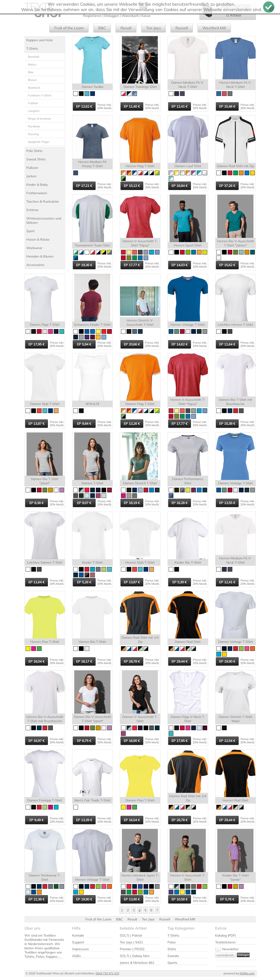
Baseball (34, 57)
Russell (182, 28)
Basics (32, 64)
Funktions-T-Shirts (40, 95)
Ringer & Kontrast (39, 119)
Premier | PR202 (132, 949)
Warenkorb (130, 16)
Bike (31, 72)
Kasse (146, 16)
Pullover (32, 168)
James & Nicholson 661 (137, 963)
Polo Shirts (34, 151)
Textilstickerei (225, 942)
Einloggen (112, 16)
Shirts (172, 949)
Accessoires (35, 265)
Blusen (32, 80)
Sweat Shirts (36, 159)
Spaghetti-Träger (39, 142)
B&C (102, 28)
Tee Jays (154, 28)
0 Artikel (234, 15)
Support (78, 942)
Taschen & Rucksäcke (43, 201)
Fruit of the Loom (69, 28)
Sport (30, 231)
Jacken (31, 176)
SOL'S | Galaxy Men (135, 956)
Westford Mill (214, 28)
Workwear (34, 248)
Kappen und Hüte (40, 40)
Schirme (32, 210)
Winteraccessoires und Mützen (44, 220)
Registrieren (92, 16)
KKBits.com (247, 973)
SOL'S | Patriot (131, 935)
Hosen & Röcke (38, 239)
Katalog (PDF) (226, 935)
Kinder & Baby (37, 185)
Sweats (173, 956)
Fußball (33, 103)
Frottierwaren (37, 193)
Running (33, 134)
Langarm (34, 111)
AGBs (76, 956)
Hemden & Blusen (40, 256)
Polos (172, 942)
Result (126, 28)
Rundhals (34, 126)
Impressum (80, 949)
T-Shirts (32, 49)
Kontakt (78, 935)
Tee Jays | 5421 (131, 942)
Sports (172, 963)
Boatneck (34, 88)
